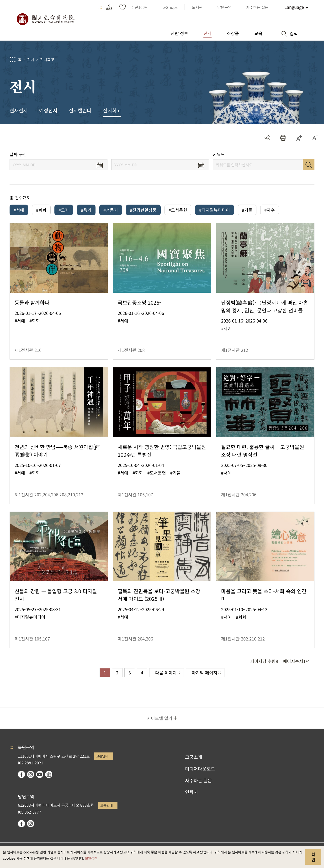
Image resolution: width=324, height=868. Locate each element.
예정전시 (48, 110)
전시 (31, 59)
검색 (309, 165)
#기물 (247, 210)
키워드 (219, 154)
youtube (40, 774)
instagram (31, 774)
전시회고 (47, 59)
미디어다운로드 (200, 769)
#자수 (270, 210)
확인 (313, 857)
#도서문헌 (178, 210)
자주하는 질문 (199, 780)
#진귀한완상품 (143, 210)
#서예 (19, 210)
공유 (267, 138)
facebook (21, 774)
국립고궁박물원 (45, 19)
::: (100, 7)
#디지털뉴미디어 (215, 210)
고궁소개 (194, 757)
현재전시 (19, 110)
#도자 (64, 210)
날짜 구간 (18, 154)
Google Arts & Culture (49, 774)
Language (294, 7)
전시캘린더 (80, 110)
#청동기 (111, 210)
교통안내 (102, 756)
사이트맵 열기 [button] (160, 718)
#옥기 (86, 210)
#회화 (41, 210)
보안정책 (91, 858)
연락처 (191, 792)
